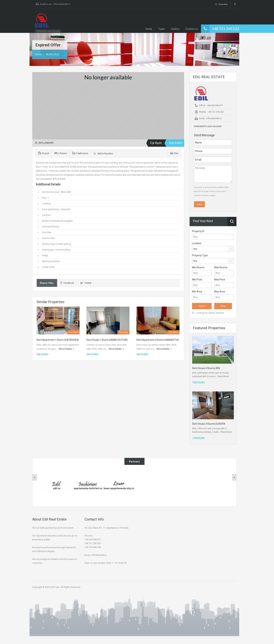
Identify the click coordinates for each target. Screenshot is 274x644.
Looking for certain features (208, 313)
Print (174, 153)
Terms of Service (202, 195)
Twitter (86, 283)
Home (149, 29)
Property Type (200, 255)
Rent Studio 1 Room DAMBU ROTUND (107, 340)
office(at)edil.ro (62, 4)
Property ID (198, 231)
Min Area (197, 292)
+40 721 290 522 (226, 29)
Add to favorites (103, 154)
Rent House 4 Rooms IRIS (206, 368)
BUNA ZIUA (53, 54)
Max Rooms (221, 267)
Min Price (197, 279)
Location (197, 243)
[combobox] (213, 249)
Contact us (192, 29)
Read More (223, 376)
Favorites (221, 4)
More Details (66, 349)
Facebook (67, 283)
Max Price (220, 279)
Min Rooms (198, 267)
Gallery (175, 29)
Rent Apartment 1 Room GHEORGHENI (58, 340)
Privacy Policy (215, 191)
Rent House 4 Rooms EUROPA (209, 424)
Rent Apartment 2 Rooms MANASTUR (158, 340)
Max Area (220, 292)
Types (161, 29)
